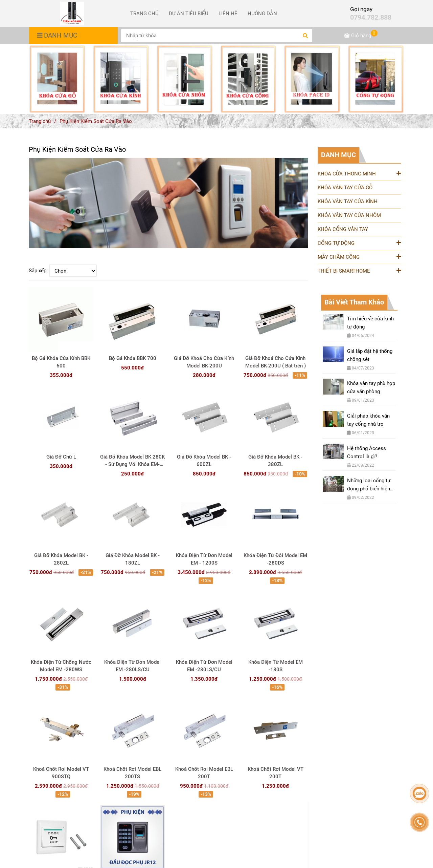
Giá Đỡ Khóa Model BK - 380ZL (275, 461)
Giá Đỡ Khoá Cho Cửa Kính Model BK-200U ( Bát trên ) (276, 362)
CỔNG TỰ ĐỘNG (359, 243)
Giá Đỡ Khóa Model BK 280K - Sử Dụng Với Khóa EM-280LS (132, 461)
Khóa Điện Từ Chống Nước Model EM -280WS (61, 666)
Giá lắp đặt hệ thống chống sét (370, 355)
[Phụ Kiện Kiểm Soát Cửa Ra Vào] (72, 14)
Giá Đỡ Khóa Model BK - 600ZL (204, 461)
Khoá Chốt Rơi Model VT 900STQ (61, 773)
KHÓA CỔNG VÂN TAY (343, 229)
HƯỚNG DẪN (262, 14)
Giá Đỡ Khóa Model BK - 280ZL (61, 559)
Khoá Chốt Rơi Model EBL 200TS (132, 773)
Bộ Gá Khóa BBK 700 (133, 358)
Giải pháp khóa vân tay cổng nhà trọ (368, 420)
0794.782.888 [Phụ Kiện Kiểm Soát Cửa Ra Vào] (371, 17)
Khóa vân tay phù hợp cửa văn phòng (371, 387)
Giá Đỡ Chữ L (61, 457)
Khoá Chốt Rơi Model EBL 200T (204, 773)
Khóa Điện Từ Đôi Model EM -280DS (275, 559)
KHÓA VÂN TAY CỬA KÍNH (348, 202)
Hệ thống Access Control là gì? (367, 452)
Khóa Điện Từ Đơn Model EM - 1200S (204, 559)
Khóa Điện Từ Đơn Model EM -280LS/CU (132, 666)
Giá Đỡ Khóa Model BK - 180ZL (133, 559)
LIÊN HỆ (228, 14)
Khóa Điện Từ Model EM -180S (276, 666)
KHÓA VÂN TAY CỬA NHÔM (349, 215)
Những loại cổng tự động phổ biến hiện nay (369, 485)
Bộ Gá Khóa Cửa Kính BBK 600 (61, 362)
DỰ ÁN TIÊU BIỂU (189, 14)
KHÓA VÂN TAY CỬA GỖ (345, 188)
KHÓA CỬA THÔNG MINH (359, 173)
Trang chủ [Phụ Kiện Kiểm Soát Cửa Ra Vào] (40, 121)
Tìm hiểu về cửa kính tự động (370, 323)
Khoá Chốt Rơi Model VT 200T (276, 773)
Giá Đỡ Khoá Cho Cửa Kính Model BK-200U (204, 362)
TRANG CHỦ (144, 14)
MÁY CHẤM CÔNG (359, 257)
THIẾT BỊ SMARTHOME (359, 270)
